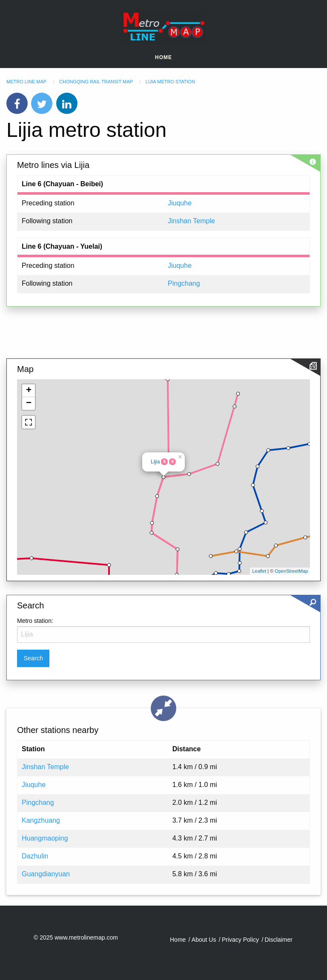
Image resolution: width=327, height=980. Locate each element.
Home (163, 57)
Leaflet (259, 571)
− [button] (29, 403)
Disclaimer (279, 940)
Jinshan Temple (191, 221)
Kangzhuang (41, 820)
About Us (204, 940)
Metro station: (35, 621)
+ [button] (29, 391)
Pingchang (184, 283)
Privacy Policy (240, 940)
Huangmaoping (45, 838)
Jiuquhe (180, 203)
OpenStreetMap (291, 571)
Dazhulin (35, 856)
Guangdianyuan (46, 874)
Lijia (155, 462)
